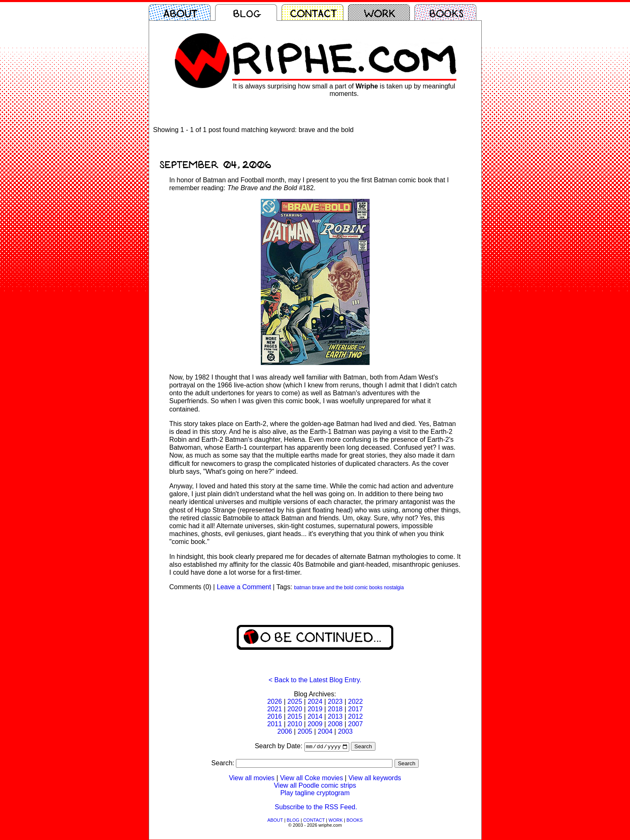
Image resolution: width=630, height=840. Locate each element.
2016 (275, 716)
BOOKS (354, 820)
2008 (335, 724)
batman (302, 588)
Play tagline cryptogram (315, 793)
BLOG (293, 820)
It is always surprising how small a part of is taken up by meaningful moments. (344, 90)
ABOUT (275, 820)
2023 (335, 702)
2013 (335, 716)
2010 (295, 724)
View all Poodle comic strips (315, 786)
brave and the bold (332, 588)
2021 (275, 709)
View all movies (252, 778)
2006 (285, 731)
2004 (325, 731)
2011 (275, 724)
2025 (295, 702)
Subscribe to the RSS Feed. (316, 807)
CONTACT (314, 820)
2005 (305, 731)
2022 (355, 702)
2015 (295, 716)
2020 (295, 709)
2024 (315, 702)
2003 (346, 731)
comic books (369, 588)
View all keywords (375, 778)
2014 (315, 716)
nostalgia (394, 588)
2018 (335, 709)
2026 (275, 702)
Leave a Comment (244, 587)
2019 (315, 709)
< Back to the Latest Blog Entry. (315, 680)
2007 (355, 724)
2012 (355, 716)
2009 (315, 724)
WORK (336, 820)
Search (363, 747)
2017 (355, 709)
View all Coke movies (311, 778)
